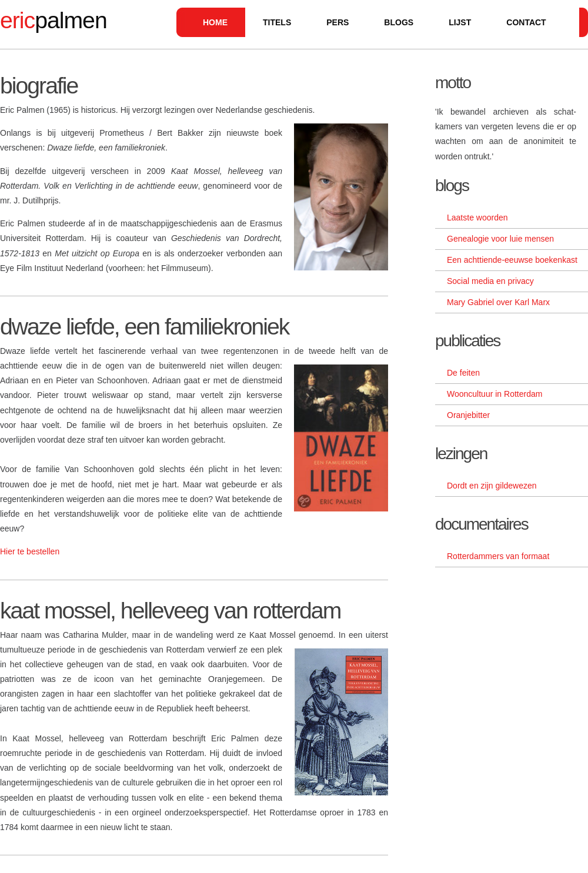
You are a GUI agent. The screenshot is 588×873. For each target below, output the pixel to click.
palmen (54, 20)
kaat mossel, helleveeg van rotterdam (170, 611)
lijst (460, 22)
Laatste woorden (477, 218)
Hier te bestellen (30, 551)
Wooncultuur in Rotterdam (495, 394)
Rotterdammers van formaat (498, 556)
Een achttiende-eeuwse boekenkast (512, 260)
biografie (39, 86)
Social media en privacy (490, 281)
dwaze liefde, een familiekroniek (144, 327)
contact (526, 22)
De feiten (463, 373)
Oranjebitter (468, 415)
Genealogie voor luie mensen (500, 239)
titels (277, 22)
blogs (399, 22)
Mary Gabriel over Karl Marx (498, 302)
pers (338, 22)
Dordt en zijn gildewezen (492, 486)
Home (215, 22)
